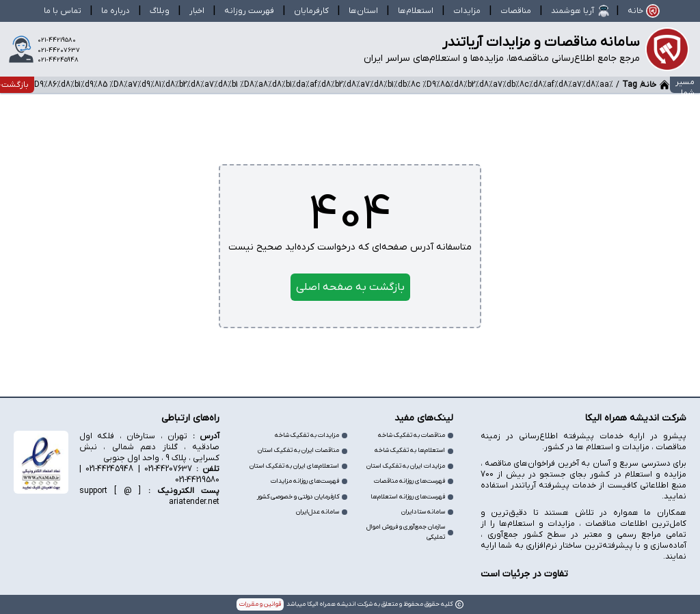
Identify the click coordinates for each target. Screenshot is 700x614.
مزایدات (467, 11)
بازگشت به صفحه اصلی (350, 287)
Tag (630, 85)
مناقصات (516, 11)
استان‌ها (363, 11)
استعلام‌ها (416, 11)
